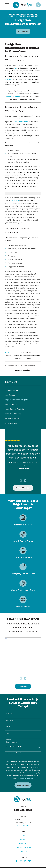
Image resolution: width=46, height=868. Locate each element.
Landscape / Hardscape (23, 847)
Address (9, 740)
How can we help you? (13, 753)
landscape (15, 200)
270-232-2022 (23, 810)
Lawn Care (23, 843)
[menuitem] (23, 390)
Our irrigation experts (20, 122)
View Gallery (23, 686)
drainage (8, 79)
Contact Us (23, 31)
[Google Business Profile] (29, 861)
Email (8, 733)
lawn (16, 68)
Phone (8, 727)
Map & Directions (23, 826)
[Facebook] (17, 861)
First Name (10, 714)
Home (23, 835)
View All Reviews (23, 488)
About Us (23, 839)
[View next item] (25, 481)
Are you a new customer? (14, 746)
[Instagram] (21, 861)
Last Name (10, 720)
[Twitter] (25, 861)
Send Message (23, 785)
